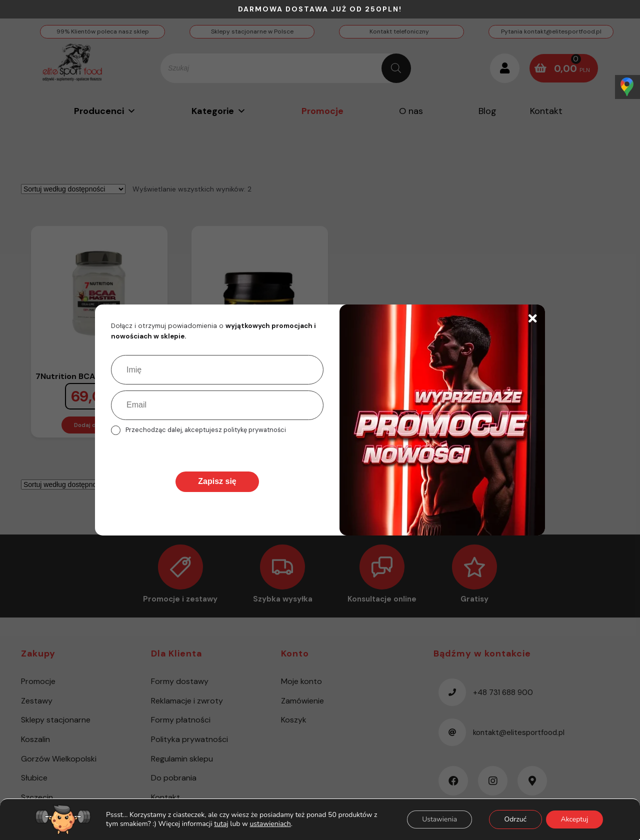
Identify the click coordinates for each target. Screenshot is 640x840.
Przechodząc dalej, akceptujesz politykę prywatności (206, 430)
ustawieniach (270, 824)
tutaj (221, 824)
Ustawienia (438, 819)
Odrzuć (515, 819)
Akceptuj (574, 819)
